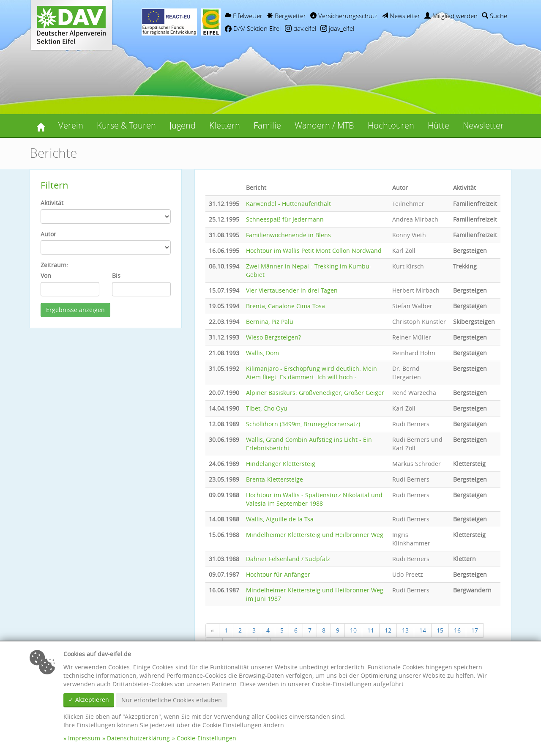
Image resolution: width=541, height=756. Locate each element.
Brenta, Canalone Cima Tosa (286, 306)
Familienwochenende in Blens (288, 235)
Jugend (183, 125)
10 (353, 630)
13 (405, 630)
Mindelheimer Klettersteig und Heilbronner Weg (315, 535)
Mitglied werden (451, 16)
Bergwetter (286, 16)
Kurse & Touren (126, 125)
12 (388, 630)
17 (475, 630)
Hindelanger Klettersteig (281, 464)
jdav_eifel (337, 28)
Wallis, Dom (262, 353)
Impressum (84, 738)
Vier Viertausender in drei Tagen (292, 290)
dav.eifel (301, 28)
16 (457, 630)
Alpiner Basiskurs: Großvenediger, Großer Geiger (315, 393)
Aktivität (52, 203)
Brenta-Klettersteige (275, 479)
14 (423, 630)
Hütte (439, 125)
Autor (48, 234)
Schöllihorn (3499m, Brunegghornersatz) (303, 424)
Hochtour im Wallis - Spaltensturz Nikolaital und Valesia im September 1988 (314, 499)
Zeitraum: (54, 265)
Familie (267, 125)
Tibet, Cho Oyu (267, 408)
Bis (116, 275)
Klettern (225, 125)
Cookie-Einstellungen (206, 738)
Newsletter (401, 16)
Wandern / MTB (324, 125)
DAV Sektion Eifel (253, 28)
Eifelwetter (244, 16)
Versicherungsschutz (344, 16)
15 (440, 630)
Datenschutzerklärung (138, 738)
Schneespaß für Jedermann (285, 219)
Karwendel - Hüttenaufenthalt (288, 204)
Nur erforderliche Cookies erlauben (172, 700)
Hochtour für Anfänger (278, 574)
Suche (495, 16)
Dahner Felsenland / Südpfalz (288, 559)
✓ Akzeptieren (89, 700)
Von (46, 275)
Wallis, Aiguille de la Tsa (280, 519)
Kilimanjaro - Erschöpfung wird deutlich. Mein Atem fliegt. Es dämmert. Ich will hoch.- (311, 373)
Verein (71, 125)
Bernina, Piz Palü (270, 322)
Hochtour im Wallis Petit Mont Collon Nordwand (314, 251)
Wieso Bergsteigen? (273, 337)
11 (371, 630)
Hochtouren (391, 125)
